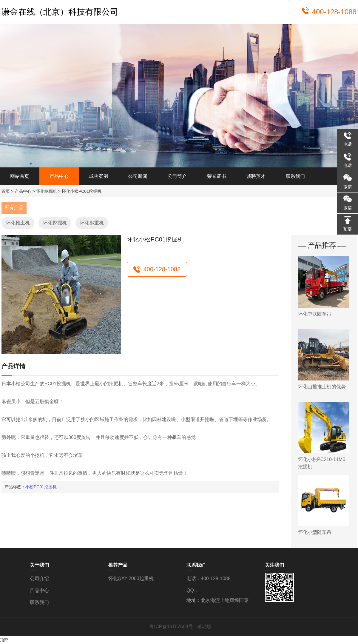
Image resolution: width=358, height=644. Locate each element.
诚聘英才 (256, 176)
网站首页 (20, 176)
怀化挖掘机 (47, 191)
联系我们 (295, 176)
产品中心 (59, 176)
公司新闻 (138, 176)
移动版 (204, 627)
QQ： (193, 590)
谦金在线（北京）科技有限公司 (60, 12)
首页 (6, 191)
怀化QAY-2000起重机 (131, 578)
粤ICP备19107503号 (172, 627)
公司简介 (177, 176)
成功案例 (98, 176)
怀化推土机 (18, 223)
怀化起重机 (92, 223)
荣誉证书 (217, 176)
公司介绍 (39, 578)
